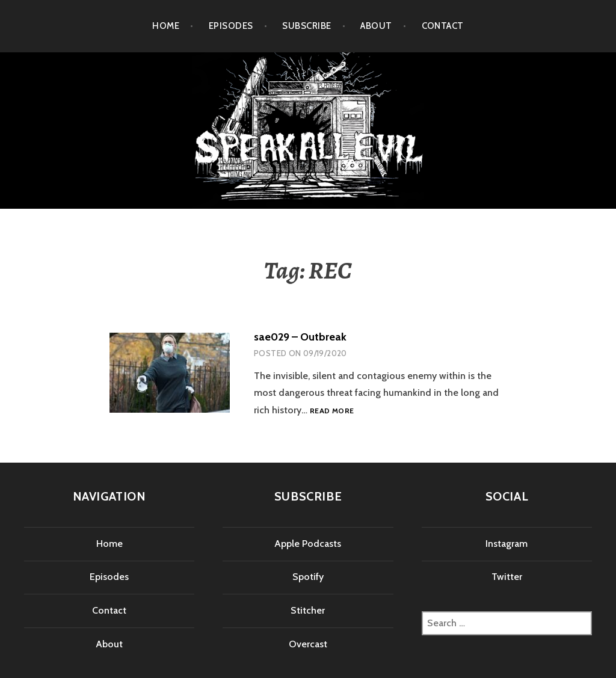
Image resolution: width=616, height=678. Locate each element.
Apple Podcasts (308, 544)
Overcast (308, 644)
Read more (332, 411)
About (376, 26)
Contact (443, 26)
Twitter (507, 577)
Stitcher (308, 610)
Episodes (231, 26)
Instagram (507, 544)
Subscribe (306, 26)
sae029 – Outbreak (300, 337)
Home (166, 26)
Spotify (308, 577)
